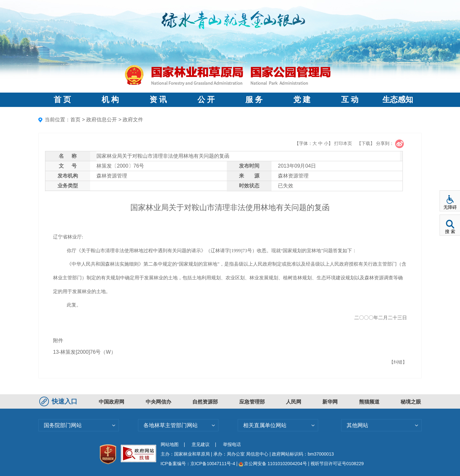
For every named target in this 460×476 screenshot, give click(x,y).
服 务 (254, 100)
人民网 (294, 402)
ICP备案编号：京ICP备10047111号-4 (199, 464)
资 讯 (158, 100)
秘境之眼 (411, 402)
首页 (75, 120)
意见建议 (201, 444)
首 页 (62, 100)
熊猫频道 (369, 402)
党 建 (302, 100)
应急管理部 (252, 402)
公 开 (206, 100)
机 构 (110, 100)
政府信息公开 (102, 120)
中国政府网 (111, 402)
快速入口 (59, 401)
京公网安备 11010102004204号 (273, 464)
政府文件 (133, 120)
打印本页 (343, 143)
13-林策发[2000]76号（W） (84, 352)
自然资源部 (205, 402)
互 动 (350, 100)
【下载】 (366, 143)
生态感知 (398, 100)
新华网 (330, 402)
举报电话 (232, 444)
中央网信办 (158, 402)
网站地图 (170, 444)
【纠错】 (398, 362)
